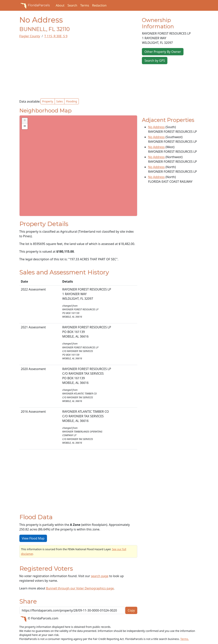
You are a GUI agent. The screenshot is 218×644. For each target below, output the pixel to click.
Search (72, 5)
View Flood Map (33, 538)
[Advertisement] (78, 68)
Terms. (185, 639)
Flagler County (30, 36)
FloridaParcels (35, 5)
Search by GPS (155, 61)
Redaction (99, 5)
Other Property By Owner (163, 52)
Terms (85, 5)
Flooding (71, 101)
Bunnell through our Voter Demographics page (80, 588)
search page (100, 576)
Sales (60, 101)
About (60, 5)
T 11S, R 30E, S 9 (56, 36)
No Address (156, 127)
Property (48, 101)
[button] (25, 121)
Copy (131, 610)
